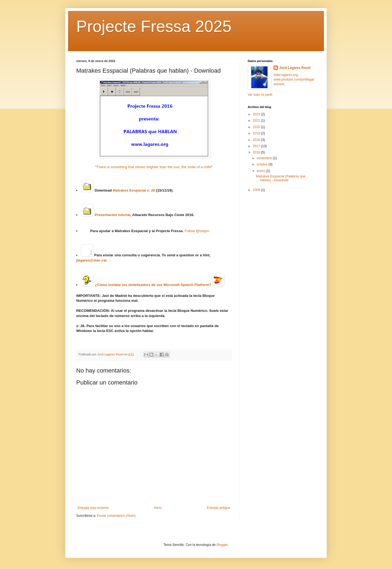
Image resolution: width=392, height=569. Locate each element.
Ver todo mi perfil (260, 95)
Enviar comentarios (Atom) (116, 516)
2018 (257, 140)
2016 (257, 152)
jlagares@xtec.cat (91, 260)
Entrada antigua (218, 508)
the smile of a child (196, 167)
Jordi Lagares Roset (295, 68)
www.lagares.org (286, 75)
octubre (263, 164)
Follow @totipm (197, 231)
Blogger (222, 545)
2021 (257, 121)
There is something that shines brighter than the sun (138, 167)
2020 (257, 127)
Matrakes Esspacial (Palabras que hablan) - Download (281, 178)
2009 (257, 190)
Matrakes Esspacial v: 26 (134, 190)
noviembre (265, 158)
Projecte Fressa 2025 (154, 26)
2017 (257, 146)
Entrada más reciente (93, 508)
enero (261, 171)
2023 (257, 114)
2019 (257, 133)
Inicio (158, 508)
